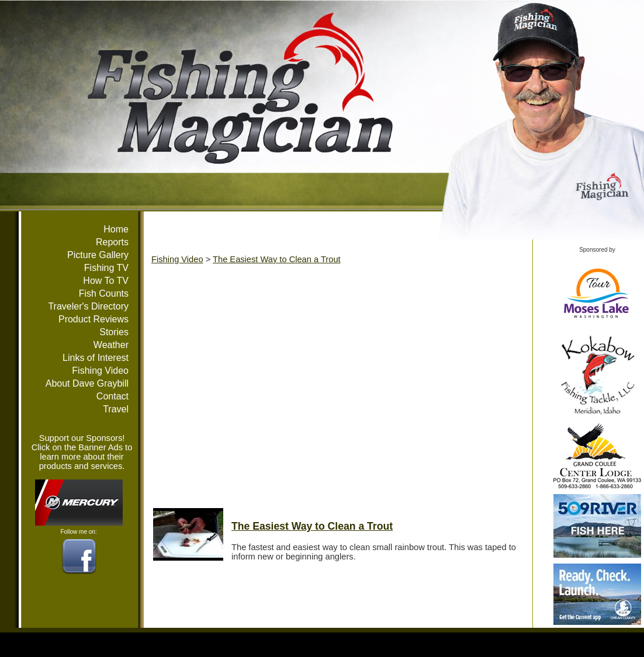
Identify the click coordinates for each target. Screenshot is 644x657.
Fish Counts (104, 293)
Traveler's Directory (88, 306)
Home (116, 229)
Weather (111, 345)
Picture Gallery (98, 255)
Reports (112, 242)
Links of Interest (96, 358)
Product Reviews (94, 319)
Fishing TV (106, 268)
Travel (116, 409)
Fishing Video (100, 371)
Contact (112, 396)
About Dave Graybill (87, 383)
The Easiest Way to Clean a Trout (277, 259)
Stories (114, 332)
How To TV (106, 281)
